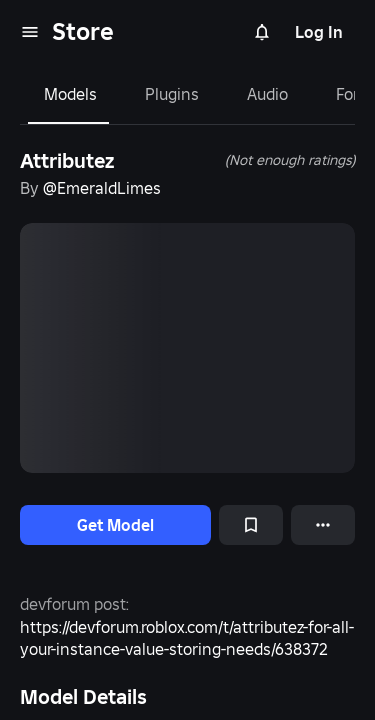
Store (83, 31)
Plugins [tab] (172, 94)
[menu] (30, 32)
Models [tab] (70, 94)
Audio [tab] (267, 94)
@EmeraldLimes (102, 188)
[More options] (323, 525)
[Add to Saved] (251, 525)
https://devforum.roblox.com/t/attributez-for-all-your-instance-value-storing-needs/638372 (187, 638)
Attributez (67, 161)
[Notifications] (262, 32)
